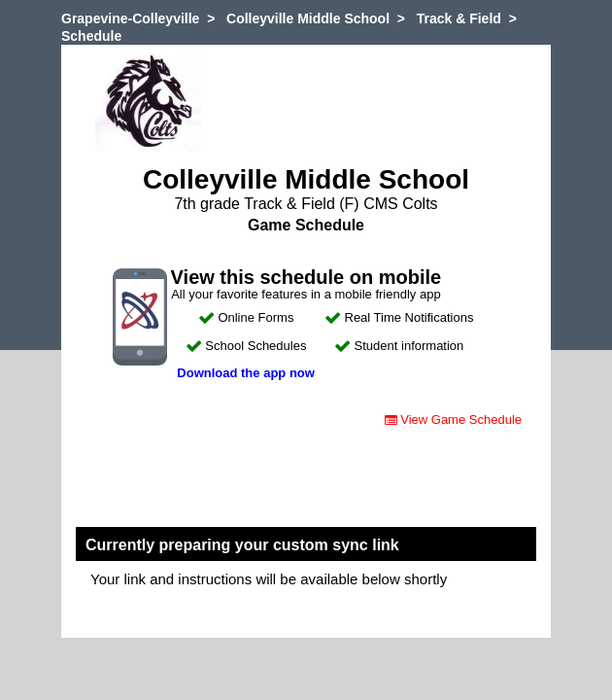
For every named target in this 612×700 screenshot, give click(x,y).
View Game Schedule (453, 420)
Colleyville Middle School (308, 18)
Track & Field (459, 18)
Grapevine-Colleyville (130, 18)
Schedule (91, 36)
